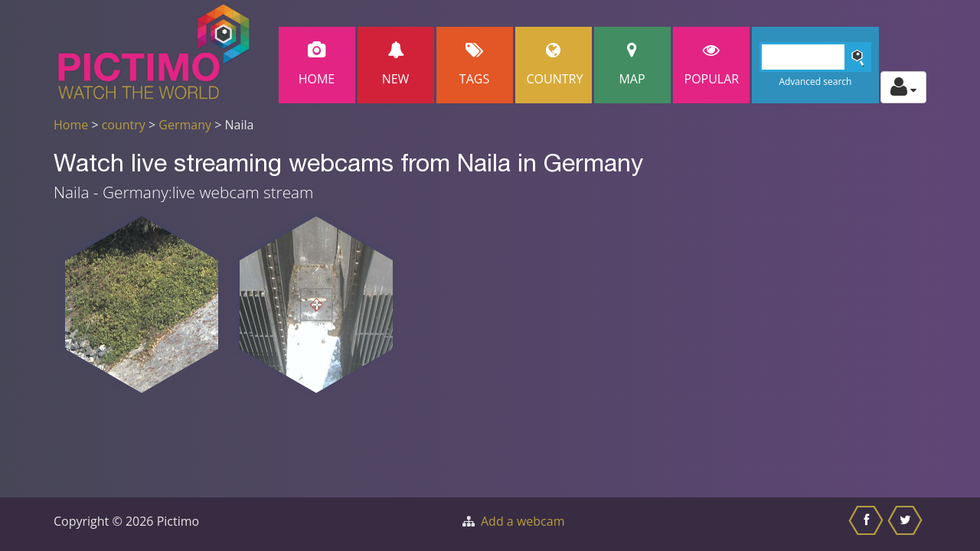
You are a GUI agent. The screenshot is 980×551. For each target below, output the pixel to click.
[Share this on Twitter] (907, 524)
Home (317, 65)
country (124, 125)
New (396, 65)
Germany (185, 125)
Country (555, 65)
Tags (475, 65)
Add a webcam (523, 521)
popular (712, 65)
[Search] (816, 57)
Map (632, 65)
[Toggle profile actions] (903, 87)
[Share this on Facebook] (868, 524)
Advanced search (815, 82)
